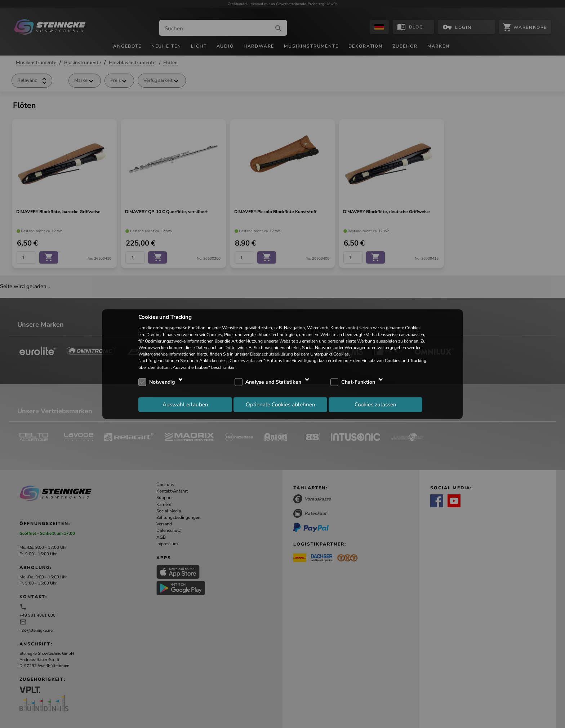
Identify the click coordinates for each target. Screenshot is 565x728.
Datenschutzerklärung (272, 354)
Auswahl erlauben (185, 405)
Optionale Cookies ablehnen (281, 405)
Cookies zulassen (375, 405)
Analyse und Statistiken (273, 382)
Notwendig (162, 382)
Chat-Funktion (358, 382)
